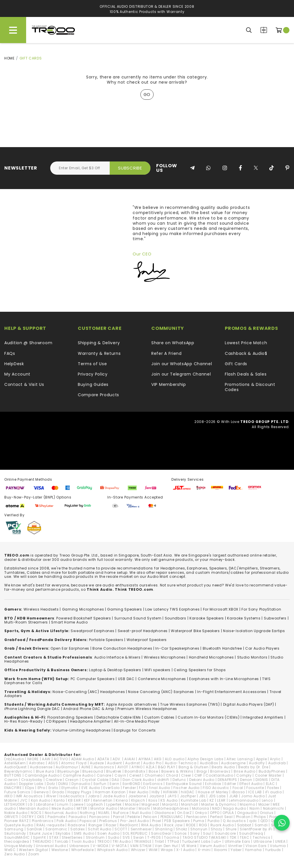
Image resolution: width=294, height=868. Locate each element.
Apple (262, 759)
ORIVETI (11, 817)
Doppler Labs (31, 784)
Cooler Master (268, 775)
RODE (191, 825)
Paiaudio (77, 817)
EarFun (100, 784)
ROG (203, 825)
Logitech (95, 804)
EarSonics (153, 784)
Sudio (114, 837)
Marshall (190, 804)
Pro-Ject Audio (135, 821)
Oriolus (267, 813)
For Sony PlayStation (261, 609)
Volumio (278, 846)
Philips (260, 817)
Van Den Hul (166, 846)
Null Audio (142, 813)
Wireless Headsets (41, 609)
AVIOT (123, 767)
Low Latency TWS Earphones (173, 609)
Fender (129, 788)
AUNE (86, 767)
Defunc (179, 780)
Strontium (95, 837)
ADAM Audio (83, 759)
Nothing (87, 813)
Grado (58, 792)
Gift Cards (236, 364)
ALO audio (175, 759)
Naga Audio (235, 808)
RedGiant (129, 825)
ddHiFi (163, 780)
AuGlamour (67, 767)
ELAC (270, 784)
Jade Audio (114, 796)
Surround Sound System (138, 618)
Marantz (170, 804)
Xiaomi (221, 850)
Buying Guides (93, 384)
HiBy (156, 792)
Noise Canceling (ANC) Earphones (161, 692)
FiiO (142, 788)
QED (264, 821)
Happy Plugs (80, 792)
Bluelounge (68, 771)
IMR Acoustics (29, 796)
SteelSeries (72, 837)
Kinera (122, 800)
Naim (255, 808)
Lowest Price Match (246, 343)
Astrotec (37, 763)
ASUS (53, 763)
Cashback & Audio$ (246, 353)
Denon (246, 780)
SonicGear (161, 833)
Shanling (164, 829)
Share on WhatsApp (173, 343)
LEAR (221, 800)
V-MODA (100, 846)
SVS (126, 837)
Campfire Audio (78, 775)
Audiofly (257, 763)
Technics (262, 837)
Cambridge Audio (42, 775)
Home (9, 58)
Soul (207, 833)
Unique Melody (19, 846)
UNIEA (280, 841)
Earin (115, 784)
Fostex (273, 788)
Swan (139, 837)
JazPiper (188, 796)
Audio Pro (152, 763)
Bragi (202, 771)
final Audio (160, 788)
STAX (54, 837)
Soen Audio (108, 833)
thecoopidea (17, 841)
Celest (135, 775)
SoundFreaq (251, 833)
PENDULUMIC (172, 817)
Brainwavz (220, 771)
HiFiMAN (170, 792)
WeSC (10, 850)
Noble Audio (16, 813)
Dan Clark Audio (138, 780)
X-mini (204, 850)
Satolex (78, 829)
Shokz (181, 829)
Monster (128, 808)
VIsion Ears (256, 846)
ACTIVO (61, 759)
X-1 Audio (185, 850)
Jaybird (157, 796)
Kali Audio (41, 800)
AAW (46, 759)
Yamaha (253, 850)
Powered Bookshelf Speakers (84, 618)
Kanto (59, 800)
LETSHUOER (14, 804)
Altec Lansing (240, 759)
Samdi (261, 825)
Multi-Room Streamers (26, 622)
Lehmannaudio (244, 800)
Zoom (34, 854)
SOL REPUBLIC (135, 833)
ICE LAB (255, 792)
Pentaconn (197, 817)
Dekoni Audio (202, 780)
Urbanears (80, 846)
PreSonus (108, 821)
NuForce (121, 813)
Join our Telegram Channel (181, 374)
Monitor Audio (104, 808)
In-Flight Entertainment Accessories (232, 692)
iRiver (51, 796)
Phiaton (243, 817)
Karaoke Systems (244, 618)
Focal (238, 788)
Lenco (268, 800)
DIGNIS (262, 780)
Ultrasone (263, 841)
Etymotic (70, 788)
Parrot (119, 817)
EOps (30, 788)
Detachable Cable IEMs (119, 717)
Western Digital (34, 850)
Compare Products (264, 30)
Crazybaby (32, 780)
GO (147, 95)
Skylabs (63, 833)
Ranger (95, 825)
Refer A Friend (167, 353)
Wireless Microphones (165, 657)
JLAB (234, 796)
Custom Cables (159, 717)
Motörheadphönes (171, 808)
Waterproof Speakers (147, 640)
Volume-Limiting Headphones (82, 730)
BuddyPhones (272, 771)
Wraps (167, 850)
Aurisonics (104, 767)
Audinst (133, 763)
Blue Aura (45, 771)
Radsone (77, 825)
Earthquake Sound (184, 784)
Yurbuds (273, 850)
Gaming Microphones (83, 609)
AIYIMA (145, 759)
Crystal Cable (95, 780)
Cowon (11, 780)
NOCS (36, 813)
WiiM (153, 850)
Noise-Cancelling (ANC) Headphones (89, 692)
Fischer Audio (186, 788)
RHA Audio (151, 825)
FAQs (10, 353)
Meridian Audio (34, 808)
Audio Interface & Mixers (117, 657)
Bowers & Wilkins (177, 771)
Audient (115, 763)
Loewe (78, 804)
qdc (253, 821)
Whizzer (138, 850)
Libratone (45, 804)
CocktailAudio (219, 775)
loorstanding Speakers (71, 717)
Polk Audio (66, 821)
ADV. (117, 759)
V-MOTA (119, 846)
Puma (199, 821)
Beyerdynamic (18, 771)
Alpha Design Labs (205, 759)
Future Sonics (17, 792)
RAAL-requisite (51, 825)
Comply (244, 775)
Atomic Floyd (74, 763)
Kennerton (103, 800)
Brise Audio (245, 771)
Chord (172, 775)
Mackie (132, 804)
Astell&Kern (15, 763)
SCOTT (121, 829)
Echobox (213, 784)
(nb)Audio (14, 759)
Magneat (150, 804)
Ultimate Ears (238, 841)
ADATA (104, 759)
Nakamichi (273, 808)
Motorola (201, 808)
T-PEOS (154, 837)
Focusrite (255, 788)
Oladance (164, 813)
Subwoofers (275, 618)
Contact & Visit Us (24, 384)
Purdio (214, 821)
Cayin (120, 775)
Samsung (14, 829)
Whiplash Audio (112, 850)
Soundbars (176, 618)
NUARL (104, 813)
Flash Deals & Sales (246, 374)
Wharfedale (83, 850)
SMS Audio (84, 833)
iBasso (238, 792)
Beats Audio (223, 767)
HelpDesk (14, 364)
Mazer (264, 804)
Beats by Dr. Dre (253, 767)
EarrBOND (131, 784)
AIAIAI (130, 759)
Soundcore (225, 833)
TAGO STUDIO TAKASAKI (205, 837)
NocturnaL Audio (61, 813)
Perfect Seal (221, 817)
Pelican (150, 817)
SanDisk (34, 829)
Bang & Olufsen (194, 767)
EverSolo (112, 788)
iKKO (8, 796)
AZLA (150, 767)
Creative (54, 780)
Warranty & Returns (99, 353)
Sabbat (244, 825)
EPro (41, 788)
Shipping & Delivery (99, 343)
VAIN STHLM (141, 846)
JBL (202, 796)
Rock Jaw (174, 825)
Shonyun (199, 829)
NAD (216, 808)
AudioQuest (16, 767)
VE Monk (189, 846)
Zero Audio (15, 854)
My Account (17, 374)
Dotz (51, 784)
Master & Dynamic (219, 804)
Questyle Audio (19, 825)
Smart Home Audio (69, 622)
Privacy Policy (93, 374)
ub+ (217, 841)
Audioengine (233, 763)
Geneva (41, 792)
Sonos (181, 833)
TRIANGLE (143, 841)
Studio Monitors (252, 657)
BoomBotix (135, 771)
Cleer (186, 775)
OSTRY (28, 817)
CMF (198, 775)
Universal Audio (51, 846)
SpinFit (39, 837)
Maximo (247, 804)
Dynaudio (81, 784)
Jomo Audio (253, 796)
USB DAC (126, 679)
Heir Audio (139, 792)
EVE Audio (91, 788)
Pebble (134, 817)
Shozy (217, 829)
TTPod (173, 841)
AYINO (137, 767)
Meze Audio (63, 808)
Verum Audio (212, 846)
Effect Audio (251, 784)
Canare (104, 775)
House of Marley (213, 792)
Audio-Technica (181, 763)
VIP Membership (169, 384)
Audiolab (277, 763)
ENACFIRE (13, 788)
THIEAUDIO (42, 841)
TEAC (245, 837)
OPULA (228, 813)
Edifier (230, 784)
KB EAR (74, 800)
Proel (157, 821)
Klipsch (138, 800)
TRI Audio (122, 841)
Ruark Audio (222, 825)
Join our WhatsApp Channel (182, 364)
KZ (212, 800)
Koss (153, 800)
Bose (153, 771)
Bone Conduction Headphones (122, 648)
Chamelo (154, 775)
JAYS (172, 796)
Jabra (94, 796)
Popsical (88, 821)
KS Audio (169, 800)
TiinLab (61, 841)
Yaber (236, 850)
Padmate (57, 817)
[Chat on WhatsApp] (282, 823)
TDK (233, 837)
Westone (60, 850)
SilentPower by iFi (256, 829)
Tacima (172, 837)
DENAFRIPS (227, 780)
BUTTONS (13, 775)
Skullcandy (15, 833)
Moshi (144, 808)
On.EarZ (184, 813)
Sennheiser (141, 829)
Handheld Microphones (211, 657)
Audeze (97, 763)
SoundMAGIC (17, 837)
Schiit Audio (99, 829)
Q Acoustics (234, 821)
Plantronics (43, 821)
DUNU (63, 784)
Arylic (275, 759)
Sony (195, 833)
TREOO (104, 841)
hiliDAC (188, 792)
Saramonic (56, 829)
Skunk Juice (41, 833)
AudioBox (209, 763)
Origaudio (247, 813)
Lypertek (114, 804)
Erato (54, 788)
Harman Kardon (110, 792)
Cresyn (72, 780)
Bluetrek (114, 771)
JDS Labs (217, 796)
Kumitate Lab (194, 800)
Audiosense (41, 767)
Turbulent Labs (196, 841)
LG (30, 804)
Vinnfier (235, 846)
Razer (111, 825)
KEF (87, 800)
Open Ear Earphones (70, 648)
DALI (116, 780)
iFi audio (273, 792)
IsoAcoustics (72, 796)
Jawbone (137, 796)
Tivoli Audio (83, 841)
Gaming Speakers (125, 609)
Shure (231, 829)
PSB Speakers (177, 821)
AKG (158, 759)
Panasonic (100, 817)
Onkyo (201, 813)
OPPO (215, 813)
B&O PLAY (167, 767)
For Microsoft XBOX (221, 609)
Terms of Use (92, 364)
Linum (63, 804)
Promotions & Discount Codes (250, 387)
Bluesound (93, 771)
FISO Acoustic (216, 788)
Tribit (159, 841)
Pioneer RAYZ (16, 821)
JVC (24, 800)
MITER (82, 808)
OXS (41, 817)
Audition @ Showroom (28, 343)
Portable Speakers (106, 640)
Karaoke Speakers (207, 618)
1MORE (33, 759)
